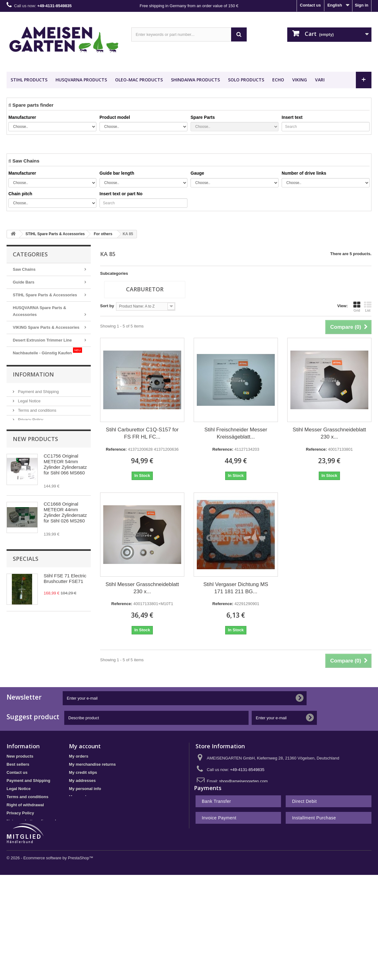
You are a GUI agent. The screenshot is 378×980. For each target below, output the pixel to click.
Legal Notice (29, 417)
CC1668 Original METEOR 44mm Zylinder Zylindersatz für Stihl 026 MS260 (65, 533)
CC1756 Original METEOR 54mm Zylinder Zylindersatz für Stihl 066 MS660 (65, 485)
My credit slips (83, 775)
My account (85, 749)
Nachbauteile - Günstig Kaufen (47, 351)
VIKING (300, 80)
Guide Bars (24, 282)
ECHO (278, 80)
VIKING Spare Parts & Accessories (46, 327)
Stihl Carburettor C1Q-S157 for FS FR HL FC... (142, 433)
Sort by (107, 306)
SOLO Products (246, 80)
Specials (26, 598)
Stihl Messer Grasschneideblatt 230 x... (329, 433)
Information (33, 391)
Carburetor (145, 289)
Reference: (116, 449)
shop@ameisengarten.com (244, 784)
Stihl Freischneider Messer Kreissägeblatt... (236, 433)
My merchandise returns (92, 767)
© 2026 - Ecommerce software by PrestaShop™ (50, 875)
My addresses (82, 783)
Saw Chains (24, 269)
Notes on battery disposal (31, 824)
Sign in (362, 5)
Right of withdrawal (25, 808)
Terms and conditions (36, 427)
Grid (357, 307)
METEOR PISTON (35, 364)
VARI (320, 80)
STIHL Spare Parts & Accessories (45, 295)
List (368, 307)
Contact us (310, 5)
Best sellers (18, 767)
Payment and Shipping (38, 408)
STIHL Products (29, 80)
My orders (79, 759)
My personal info (85, 791)
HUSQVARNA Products (81, 80)
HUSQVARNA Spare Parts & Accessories (39, 311)
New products (35, 459)
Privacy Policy (30, 436)
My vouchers (81, 800)
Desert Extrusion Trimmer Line (42, 340)
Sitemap (15, 832)
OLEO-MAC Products (139, 80)
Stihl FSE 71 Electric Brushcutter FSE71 (65, 617)
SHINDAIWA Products (195, 80)
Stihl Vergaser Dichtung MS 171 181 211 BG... (236, 588)
